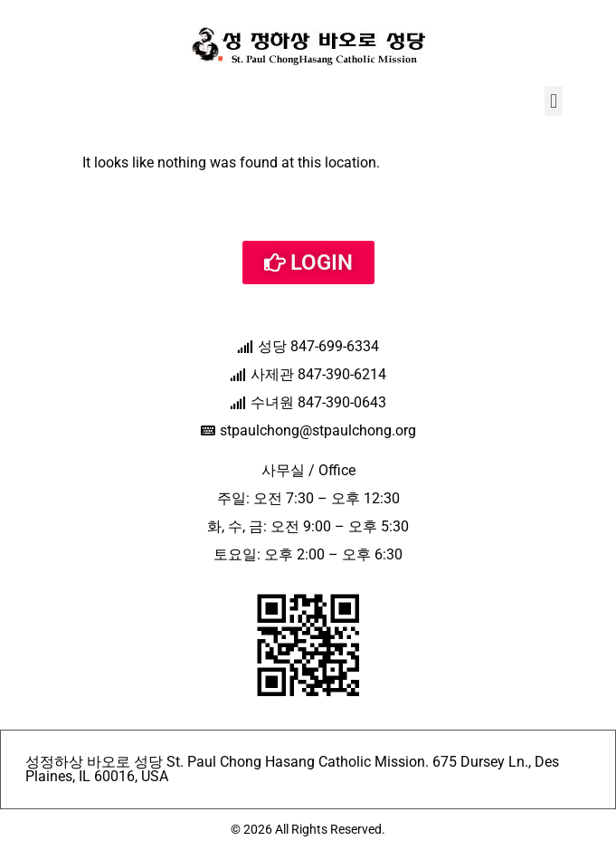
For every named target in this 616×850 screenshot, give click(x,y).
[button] (553, 101)
